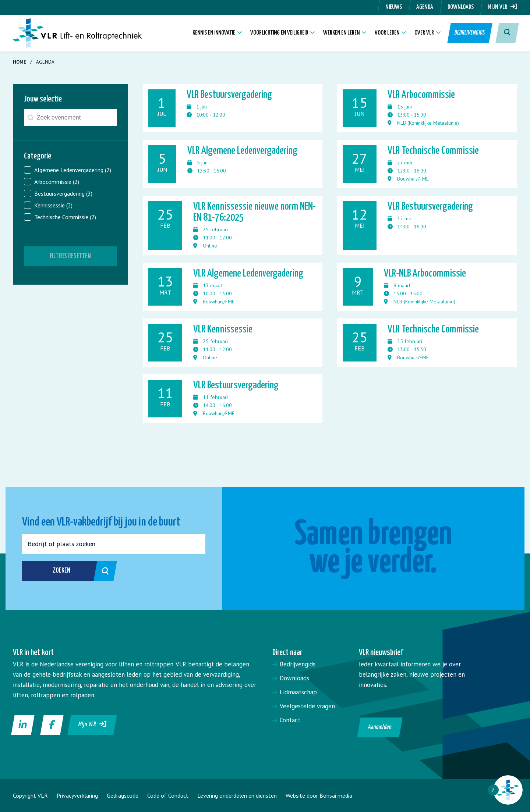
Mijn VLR (503, 7)
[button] (70, 170)
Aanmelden (380, 727)
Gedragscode (123, 795)
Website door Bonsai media (319, 795)
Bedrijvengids (470, 33)
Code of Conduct (168, 795)
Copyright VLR (30, 795)
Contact (290, 720)
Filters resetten (70, 256)
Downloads (461, 7)
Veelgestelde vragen (307, 706)
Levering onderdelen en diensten (237, 795)
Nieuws (394, 7)
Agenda (425, 7)
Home (20, 62)
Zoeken (77, 571)
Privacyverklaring (77, 795)
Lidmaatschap (298, 692)
